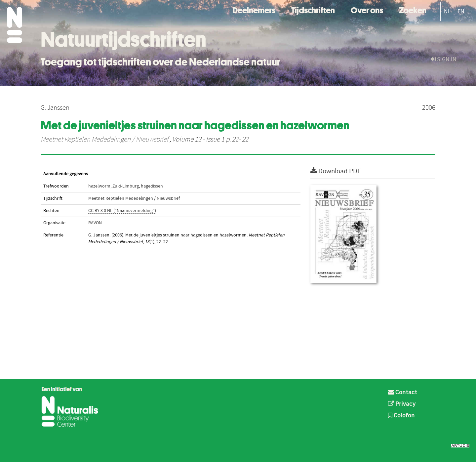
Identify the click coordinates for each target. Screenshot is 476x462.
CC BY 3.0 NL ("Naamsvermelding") (122, 211)
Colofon (401, 416)
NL (447, 11)
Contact (403, 393)
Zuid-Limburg (126, 186)
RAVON (95, 223)
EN (461, 11)
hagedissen (152, 186)
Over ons (367, 9)
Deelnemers (254, 9)
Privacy (402, 404)
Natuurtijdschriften (123, 39)
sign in (444, 59)
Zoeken (413, 9)
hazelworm (99, 186)
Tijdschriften (313, 9)
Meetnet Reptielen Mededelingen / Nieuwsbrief (104, 140)
